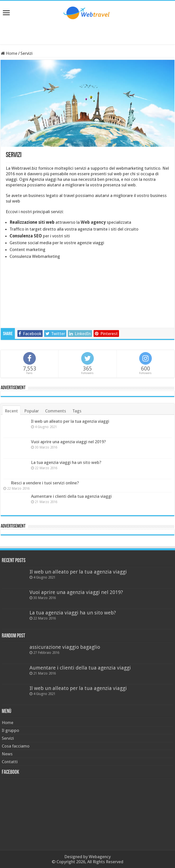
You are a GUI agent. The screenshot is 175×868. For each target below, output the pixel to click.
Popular (32, 411)
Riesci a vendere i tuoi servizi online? (45, 483)
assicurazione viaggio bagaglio (65, 647)
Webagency (100, 857)
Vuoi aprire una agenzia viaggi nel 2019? (68, 442)
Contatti (10, 762)
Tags (77, 411)
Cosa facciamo (16, 746)
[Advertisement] (87, 32)
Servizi (8, 738)
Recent (11, 411)
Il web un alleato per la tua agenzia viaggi (70, 421)
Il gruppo (10, 730)
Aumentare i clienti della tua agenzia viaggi (71, 496)
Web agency (93, 222)
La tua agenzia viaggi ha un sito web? (66, 462)
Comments (56, 411)
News (7, 754)
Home (9, 53)
